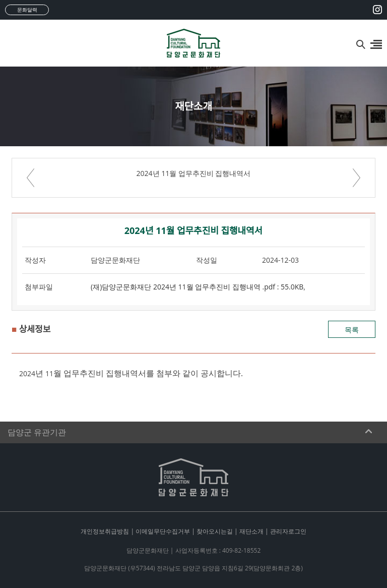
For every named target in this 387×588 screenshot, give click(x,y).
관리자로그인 (288, 531)
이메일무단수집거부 (163, 531)
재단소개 (251, 531)
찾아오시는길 (215, 531)
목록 (352, 330)
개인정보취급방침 (105, 531)
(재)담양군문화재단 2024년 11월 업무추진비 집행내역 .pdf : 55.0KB (197, 287)
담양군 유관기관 (37, 432)
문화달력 (27, 10)
